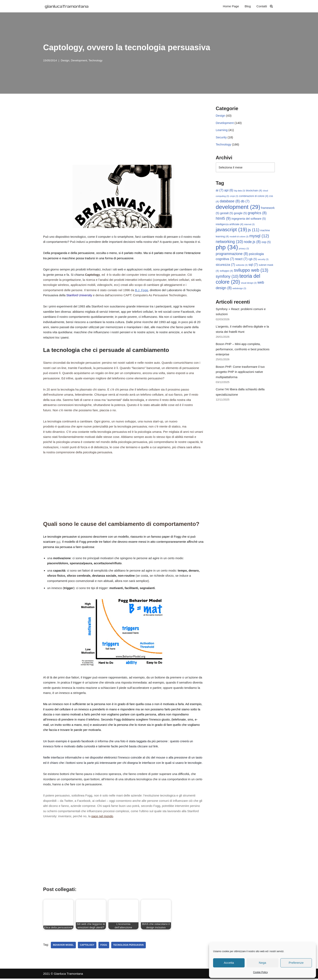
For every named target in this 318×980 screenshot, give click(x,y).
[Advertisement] (123, 134)
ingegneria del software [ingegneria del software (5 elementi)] (249, 219)
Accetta (229, 963)
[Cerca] (271, 6)
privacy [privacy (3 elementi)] (244, 249)
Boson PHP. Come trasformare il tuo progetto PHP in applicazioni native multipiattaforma (240, 373)
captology (87, 946)
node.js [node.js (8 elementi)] (252, 242)
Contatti (262, 6)
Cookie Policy (261, 972)
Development (79, 60)
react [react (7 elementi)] (241, 260)
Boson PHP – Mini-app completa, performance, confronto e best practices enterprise (243, 350)
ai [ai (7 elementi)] (220, 190)
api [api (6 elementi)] (229, 190)
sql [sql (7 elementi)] (253, 265)
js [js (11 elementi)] (254, 230)
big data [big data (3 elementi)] (240, 191)
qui (58, 542)
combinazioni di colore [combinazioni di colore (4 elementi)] (254, 196)
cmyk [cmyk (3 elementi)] (234, 196)
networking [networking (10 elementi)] (229, 242)
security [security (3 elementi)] (263, 260)
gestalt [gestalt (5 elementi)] (227, 214)
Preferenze (296, 963)
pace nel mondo (102, 818)
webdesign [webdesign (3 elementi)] (239, 289)
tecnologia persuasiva (129, 946)
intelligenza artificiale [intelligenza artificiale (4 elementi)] (230, 225)
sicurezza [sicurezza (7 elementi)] (225, 265)
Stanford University (79, 295)
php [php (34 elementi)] (227, 248)
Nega (262, 963)
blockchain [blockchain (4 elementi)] (254, 191)
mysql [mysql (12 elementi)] (259, 236)
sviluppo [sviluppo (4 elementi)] (226, 271)
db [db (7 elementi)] (245, 202)
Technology (95, 60)
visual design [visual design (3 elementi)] (249, 283)
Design (65, 60)
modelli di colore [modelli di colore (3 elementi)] (239, 237)
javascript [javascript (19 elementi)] (231, 230)
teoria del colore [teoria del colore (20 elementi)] (238, 279)
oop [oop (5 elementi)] (266, 242)
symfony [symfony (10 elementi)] (227, 277)
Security (221, 137)
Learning (222, 130)
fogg (104, 946)
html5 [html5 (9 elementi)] (223, 219)
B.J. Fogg (142, 290)
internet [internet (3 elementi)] (249, 225)
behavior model (63, 946)
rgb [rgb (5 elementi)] (253, 260)
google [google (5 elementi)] (240, 214)
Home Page (231, 6)
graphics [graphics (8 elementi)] (257, 213)
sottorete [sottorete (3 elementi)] (242, 265)
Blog (248, 6)
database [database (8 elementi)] (230, 202)
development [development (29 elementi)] (238, 207)
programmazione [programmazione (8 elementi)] (232, 254)
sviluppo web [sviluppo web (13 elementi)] (251, 271)
